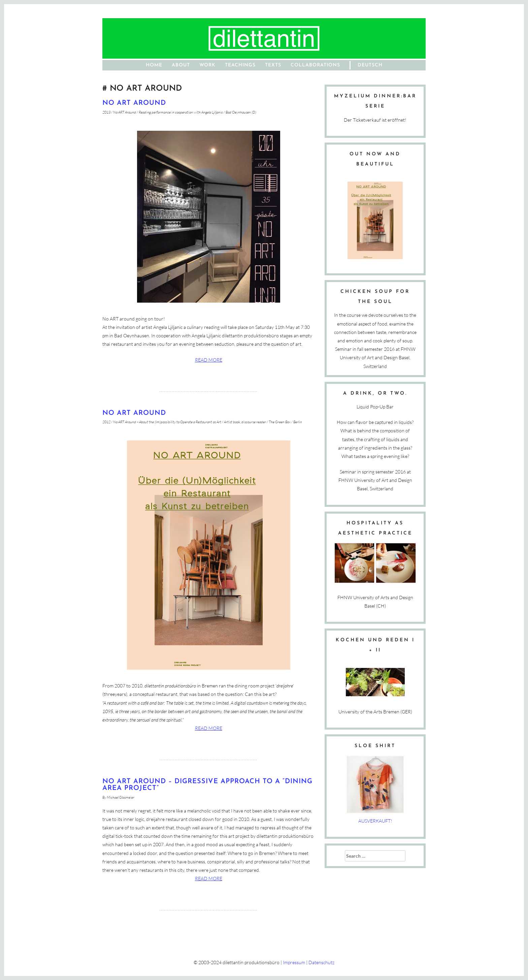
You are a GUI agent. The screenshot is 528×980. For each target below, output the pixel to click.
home (154, 65)
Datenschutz (321, 962)
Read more (209, 360)
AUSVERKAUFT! (375, 821)
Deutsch (370, 65)
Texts (273, 65)
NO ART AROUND (134, 413)
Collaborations (315, 65)
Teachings (240, 65)
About (181, 65)
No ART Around (134, 103)
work (207, 65)
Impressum (294, 962)
